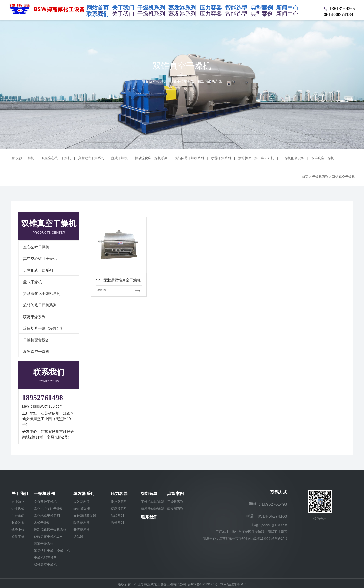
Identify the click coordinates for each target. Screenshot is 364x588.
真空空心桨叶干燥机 (56, 158)
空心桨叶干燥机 (23, 158)
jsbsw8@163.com (48, 406)
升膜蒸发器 (82, 530)
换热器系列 (119, 502)
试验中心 (18, 530)
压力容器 (119, 494)
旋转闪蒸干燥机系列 (189, 158)
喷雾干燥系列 (221, 158)
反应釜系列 (119, 509)
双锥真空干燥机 (323, 158)
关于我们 (20, 494)
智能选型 (149, 494)
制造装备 (18, 523)
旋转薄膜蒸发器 (85, 516)
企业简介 (18, 502)
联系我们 (149, 517)
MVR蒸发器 (82, 509)
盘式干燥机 (119, 158)
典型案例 (176, 494)
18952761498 (43, 398)
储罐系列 (117, 516)
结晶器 (78, 537)
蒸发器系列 (84, 494)
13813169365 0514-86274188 (339, 12)
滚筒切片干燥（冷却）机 (256, 158)
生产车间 (18, 516)
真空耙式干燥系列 (91, 158)
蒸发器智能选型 (152, 509)
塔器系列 (117, 523)
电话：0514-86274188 (266, 516)
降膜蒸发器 (82, 523)
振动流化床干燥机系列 (151, 158)
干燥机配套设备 (293, 158)
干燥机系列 (44, 494)
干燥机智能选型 (152, 502)
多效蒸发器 (82, 502)
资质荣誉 (18, 537)
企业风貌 (18, 509)
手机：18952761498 (268, 504)
